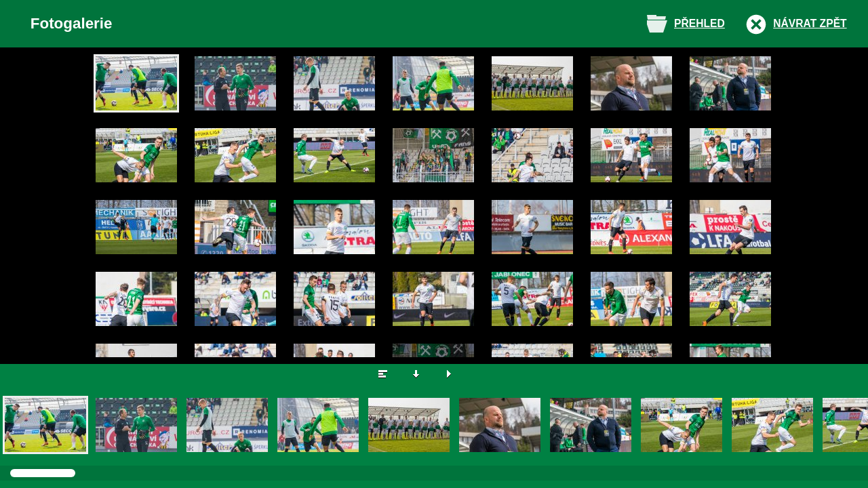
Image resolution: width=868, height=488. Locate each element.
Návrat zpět (810, 23)
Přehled (699, 23)
